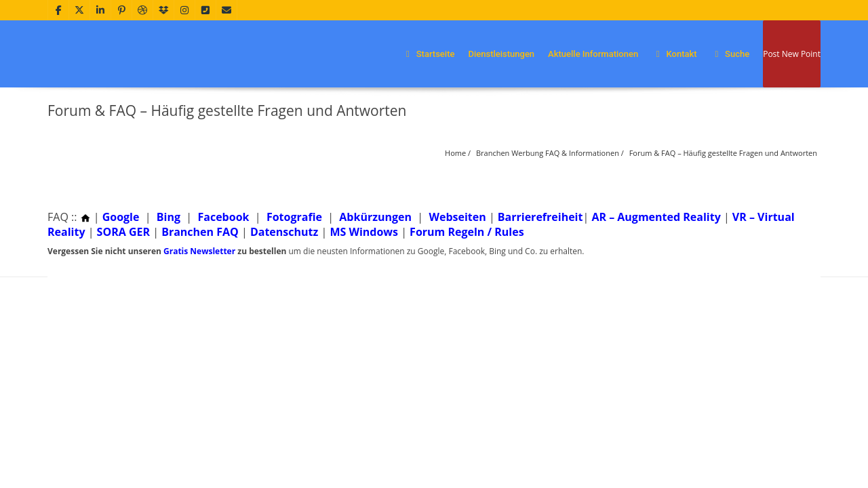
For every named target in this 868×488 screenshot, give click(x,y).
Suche (730, 54)
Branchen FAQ (200, 232)
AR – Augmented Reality (656, 217)
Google (121, 217)
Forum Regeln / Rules (467, 232)
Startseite (428, 54)
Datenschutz (284, 232)
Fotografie (294, 217)
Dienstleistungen (501, 54)
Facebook (223, 217)
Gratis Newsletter (199, 251)
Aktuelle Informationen (593, 54)
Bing (169, 217)
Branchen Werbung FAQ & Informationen (548, 153)
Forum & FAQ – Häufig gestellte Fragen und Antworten (723, 153)
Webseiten (457, 217)
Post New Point (792, 54)
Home (455, 153)
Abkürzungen (375, 217)
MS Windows (364, 232)
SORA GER (123, 232)
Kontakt (674, 54)
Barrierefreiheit (540, 217)
